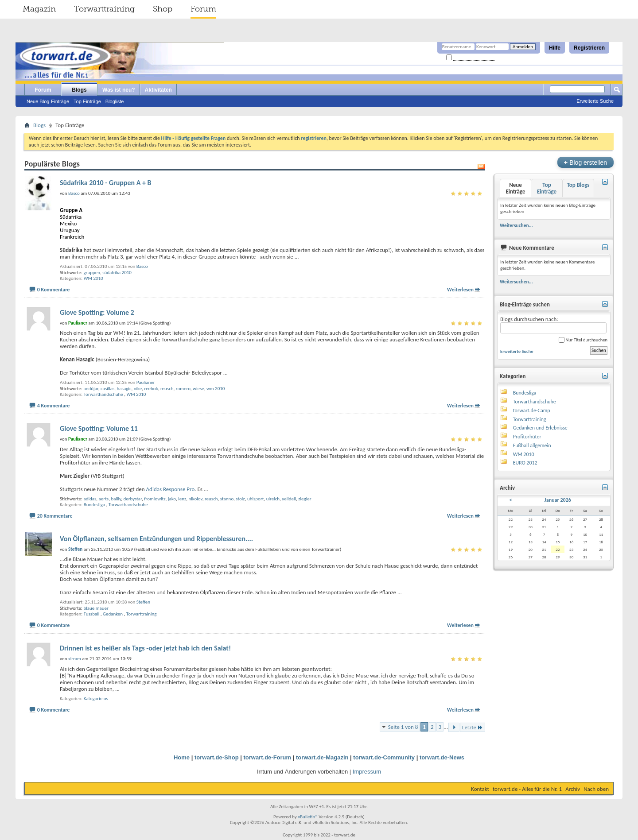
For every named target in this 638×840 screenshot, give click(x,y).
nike (138, 389)
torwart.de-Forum (268, 757)
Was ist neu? (119, 90)
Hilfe (555, 48)
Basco (142, 266)
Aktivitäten (158, 90)
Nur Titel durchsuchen (583, 340)
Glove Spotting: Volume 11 (99, 428)
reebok (151, 389)
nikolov (196, 499)
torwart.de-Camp (532, 410)
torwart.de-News (442, 757)
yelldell (289, 499)
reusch (167, 389)
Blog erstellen (585, 162)
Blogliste (115, 101)
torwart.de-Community (384, 757)
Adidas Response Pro (171, 489)
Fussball (92, 614)
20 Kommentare (55, 516)
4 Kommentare (54, 406)
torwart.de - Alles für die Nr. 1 (527, 789)
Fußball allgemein (532, 445)
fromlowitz (155, 499)
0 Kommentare (54, 290)
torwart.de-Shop (217, 757)
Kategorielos (96, 699)
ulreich (273, 499)
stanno (227, 499)
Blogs (79, 90)
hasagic (124, 389)
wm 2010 (216, 389)
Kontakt (480, 789)
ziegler (305, 499)
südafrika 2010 (117, 273)
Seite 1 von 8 (403, 727)
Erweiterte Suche (595, 101)
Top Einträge (87, 101)
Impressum (367, 772)
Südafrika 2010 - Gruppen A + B (106, 183)
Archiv (573, 789)
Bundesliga (94, 505)
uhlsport (256, 499)
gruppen (92, 273)
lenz (182, 499)
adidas (90, 499)
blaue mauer (96, 608)
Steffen (143, 602)
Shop (163, 9)
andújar (91, 389)
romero (183, 389)
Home (182, 757)
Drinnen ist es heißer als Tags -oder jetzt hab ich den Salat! (145, 648)
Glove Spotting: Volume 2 (97, 312)
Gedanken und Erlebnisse (540, 428)
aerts (104, 499)
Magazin (39, 9)
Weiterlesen (460, 290)
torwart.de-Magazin (322, 757)
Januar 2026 (558, 500)
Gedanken (113, 614)
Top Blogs (578, 185)
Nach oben (596, 789)
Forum (203, 9)
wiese (198, 389)
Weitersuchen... (516, 225)
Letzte (473, 727)
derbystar (132, 499)
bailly (116, 499)
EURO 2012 (525, 463)
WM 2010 (93, 278)
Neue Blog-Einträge (48, 101)
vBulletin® (308, 817)
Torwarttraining (104, 9)
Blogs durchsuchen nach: (553, 325)
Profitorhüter (527, 437)
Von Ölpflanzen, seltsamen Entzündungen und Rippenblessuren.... (156, 539)
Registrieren (589, 48)
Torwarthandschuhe (103, 394)
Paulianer (146, 382)
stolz (240, 499)
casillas (107, 389)
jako (172, 499)
